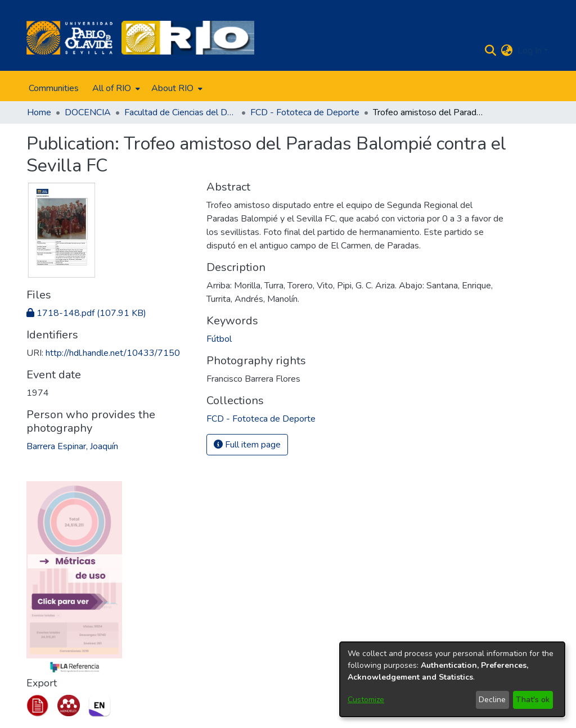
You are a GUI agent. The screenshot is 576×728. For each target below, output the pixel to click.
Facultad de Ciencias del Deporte (181, 112)
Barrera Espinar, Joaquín (72, 446)
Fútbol (219, 339)
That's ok (533, 700)
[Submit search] (491, 51)
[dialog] (452, 679)
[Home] (69, 38)
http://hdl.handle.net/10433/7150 (113, 353)
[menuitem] (115, 88)
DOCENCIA (88, 112)
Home (39, 112)
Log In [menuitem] (530, 51)
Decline (492, 700)
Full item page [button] (247, 445)
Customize (366, 700)
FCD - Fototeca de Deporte (305, 112)
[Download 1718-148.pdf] (86, 313)
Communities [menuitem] (54, 88)
